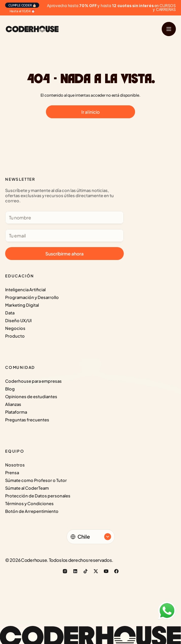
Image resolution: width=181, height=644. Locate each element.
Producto (15, 336)
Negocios (15, 328)
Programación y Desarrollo (32, 297)
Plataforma (16, 412)
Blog (10, 389)
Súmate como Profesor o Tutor (36, 480)
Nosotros (15, 465)
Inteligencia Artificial (25, 290)
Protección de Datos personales (38, 496)
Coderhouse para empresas (33, 381)
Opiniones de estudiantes (31, 397)
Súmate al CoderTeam (27, 488)
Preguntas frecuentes (27, 420)
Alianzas (13, 404)
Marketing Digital (22, 305)
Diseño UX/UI (18, 321)
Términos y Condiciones (29, 504)
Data (10, 313)
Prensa (12, 473)
